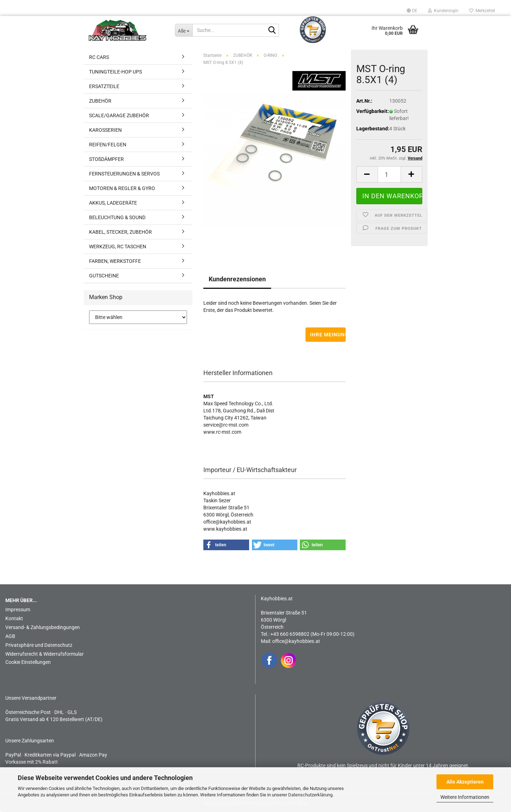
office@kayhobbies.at (296, 641)
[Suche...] (184, 30)
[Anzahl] (389, 174)
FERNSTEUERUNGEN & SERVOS (124, 174)
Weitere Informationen (465, 797)
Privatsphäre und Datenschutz (39, 645)
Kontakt (14, 618)
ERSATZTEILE (104, 86)
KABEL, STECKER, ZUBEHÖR (120, 232)
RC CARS (99, 57)
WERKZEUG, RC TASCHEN (118, 247)
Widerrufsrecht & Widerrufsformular (45, 654)
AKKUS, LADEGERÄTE (113, 203)
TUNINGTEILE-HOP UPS (116, 72)
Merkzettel (482, 11)
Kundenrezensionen (237, 279)
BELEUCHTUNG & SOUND (117, 217)
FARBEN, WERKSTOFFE (115, 261)
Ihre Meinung (328, 335)
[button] (412, 11)
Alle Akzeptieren (465, 782)
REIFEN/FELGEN (108, 145)
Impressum (18, 610)
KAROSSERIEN (105, 130)
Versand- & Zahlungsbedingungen (43, 627)
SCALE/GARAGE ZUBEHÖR (119, 115)
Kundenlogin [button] (443, 11)
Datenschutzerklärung (310, 795)
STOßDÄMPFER (106, 159)
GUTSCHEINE (104, 276)
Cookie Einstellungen (28, 662)
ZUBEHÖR (100, 101)
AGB (10, 636)
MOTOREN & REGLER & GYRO (122, 188)
